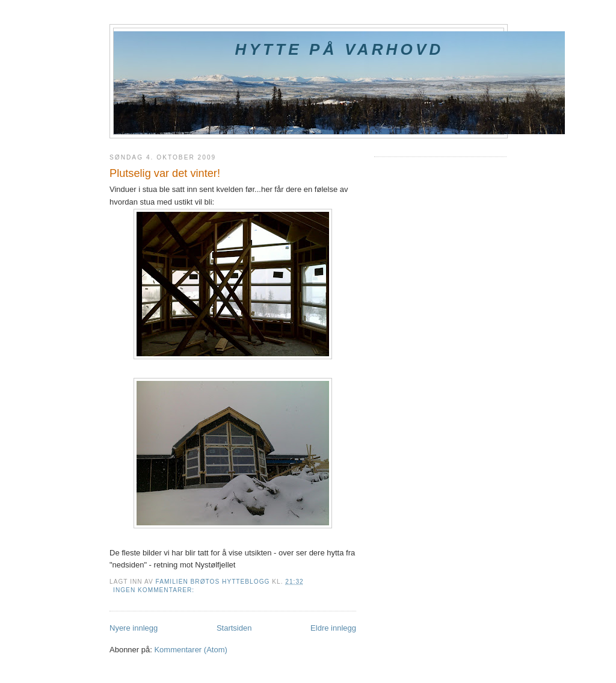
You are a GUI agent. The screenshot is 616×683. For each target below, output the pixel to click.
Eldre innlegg (333, 628)
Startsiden (234, 628)
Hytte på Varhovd (339, 49)
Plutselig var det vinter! (165, 173)
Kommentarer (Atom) (190, 650)
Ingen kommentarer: (155, 590)
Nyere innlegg (134, 628)
